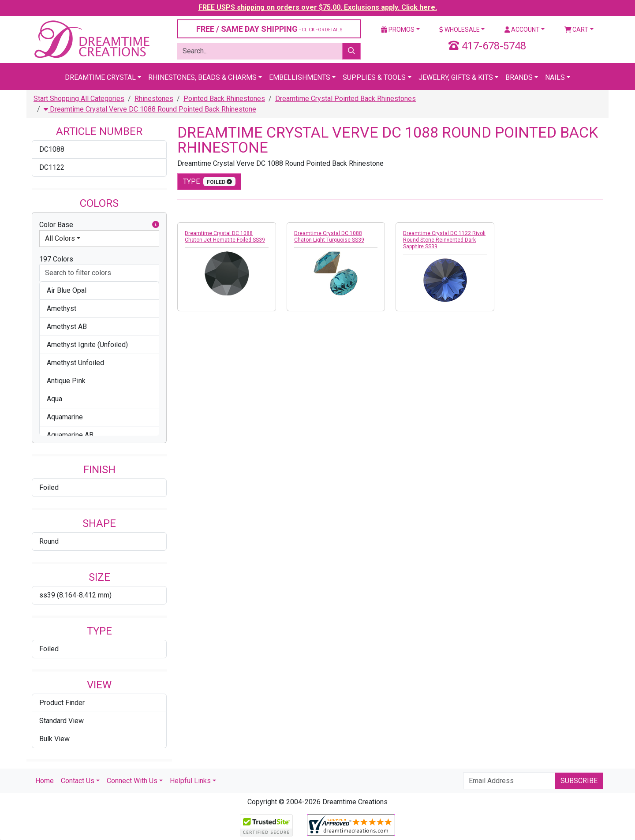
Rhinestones (154, 99)
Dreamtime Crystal (100, 77)
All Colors (60, 238)
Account (522, 30)
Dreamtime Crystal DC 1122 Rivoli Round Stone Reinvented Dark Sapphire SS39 (444, 240)
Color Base (99, 225)
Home (45, 781)
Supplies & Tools (374, 77)
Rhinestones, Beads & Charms (202, 77)
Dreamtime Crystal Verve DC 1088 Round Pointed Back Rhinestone (150, 109)
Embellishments (300, 77)
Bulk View (54, 739)
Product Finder (62, 703)
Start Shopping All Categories (79, 99)
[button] (156, 225)
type (209, 181)
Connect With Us (132, 781)
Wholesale (459, 30)
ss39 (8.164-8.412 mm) (75, 595)
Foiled (49, 487)
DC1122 (52, 167)
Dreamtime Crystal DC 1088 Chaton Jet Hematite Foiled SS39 (225, 237)
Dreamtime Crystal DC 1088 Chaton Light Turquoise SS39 (329, 237)
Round (49, 541)
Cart (577, 30)
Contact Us (78, 781)
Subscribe (579, 781)
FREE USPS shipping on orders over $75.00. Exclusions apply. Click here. (318, 7)
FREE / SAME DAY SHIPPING (269, 29)
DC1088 (52, 149)
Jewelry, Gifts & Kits (456, 77)
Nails (555, 77)
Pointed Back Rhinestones (224, 99)
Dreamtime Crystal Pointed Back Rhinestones (346, 99)
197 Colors (56, 259)
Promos (398, 30)
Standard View (62, 721)
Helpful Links (190, 781)
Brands (519, 77)
